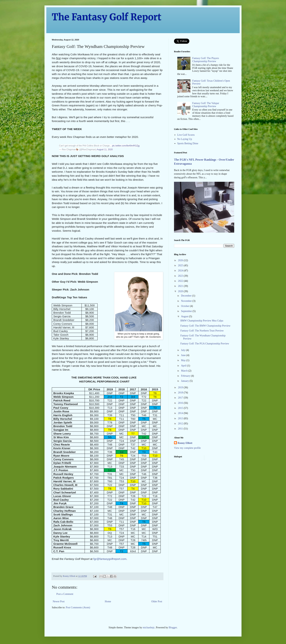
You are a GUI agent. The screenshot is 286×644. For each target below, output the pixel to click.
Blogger (173, 628)
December (187, 296)
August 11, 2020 (105, 150)
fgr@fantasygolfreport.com (110, 559)
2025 (181, 265)
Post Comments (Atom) (78, 607)
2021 (181, 286)
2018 (181, 393)
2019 (181, 387)
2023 (181, 276)
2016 (181, 403)
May (184, 360)
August (185, 316)
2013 (181, 418)
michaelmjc (149, 628)
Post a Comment (65, 594)
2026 (181, 260)
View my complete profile (187, 448)
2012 (181, 424)
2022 (181, 281)
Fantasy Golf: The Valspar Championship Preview (206, 105)
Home (108, 601)
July (183, 350)
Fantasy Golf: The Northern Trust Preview (202, 331)
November (187, 301)
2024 (181, 271)
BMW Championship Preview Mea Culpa (202, 321)
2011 (181, 429)
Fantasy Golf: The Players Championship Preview (206, 60)
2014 (181, 413)
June (184, 355)
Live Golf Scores (186, 135)
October (185, 306)
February (186, 376)
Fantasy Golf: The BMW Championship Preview (205, 326)
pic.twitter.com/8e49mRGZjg (126, 146)
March (185, 371)
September (187, 311)
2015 (181, 408)
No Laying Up (185, 139)
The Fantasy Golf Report (107, 17)
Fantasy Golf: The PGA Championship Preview (205, 344)
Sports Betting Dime (188, 143)
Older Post (157, 601)
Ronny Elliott (185, 443)
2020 (181, 291)
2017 (181, 398)
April (184, 366)
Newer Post (59, 601)
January (185, 381)
